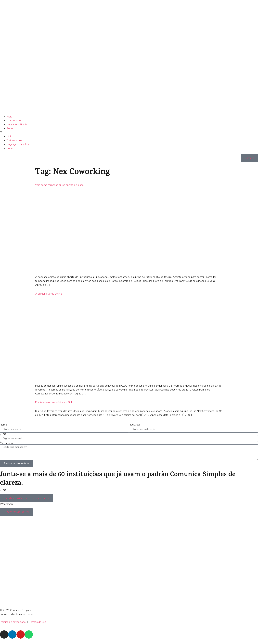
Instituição (135, 425)
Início (9, 117)
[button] (129, 132)
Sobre (10, 128)
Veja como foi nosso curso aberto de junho (59, 185)
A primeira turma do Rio (49, 294)
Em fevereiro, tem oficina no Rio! (53, 402)
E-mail (4, 434)
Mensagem (6, 443)
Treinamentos (14, 121)
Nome (3, 425)
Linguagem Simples (18, 125)
